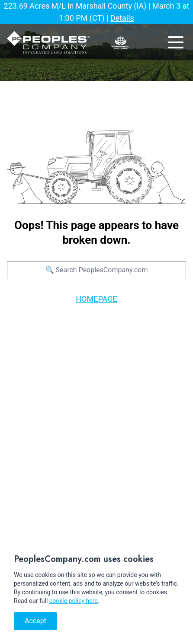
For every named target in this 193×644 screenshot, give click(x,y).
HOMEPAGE (96, 299)
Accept (35, 621)
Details (122, 18)
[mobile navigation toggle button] (176, 42)
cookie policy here (74, 601)
